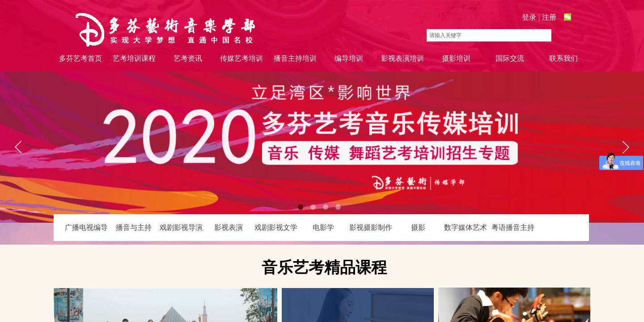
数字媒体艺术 (466, 227)
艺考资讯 (188, 58)
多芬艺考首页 (80, 58)
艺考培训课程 (134, 58)
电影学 (323, 227)
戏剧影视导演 (181, 227)
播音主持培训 (295, 58)
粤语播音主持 (513, 227)
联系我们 (563, 58)
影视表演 (229, 227)
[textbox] (489, 35)
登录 (529, 17)
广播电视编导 (86, 227)
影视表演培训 (402, 58)
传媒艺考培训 (241, 58)
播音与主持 (134, 227)
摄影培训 (456, 58)
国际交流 (510, 58)
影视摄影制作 (371, 227)
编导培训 (349, 58)
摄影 (418, 227)
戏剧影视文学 (276, 227)
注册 (549, 17)
